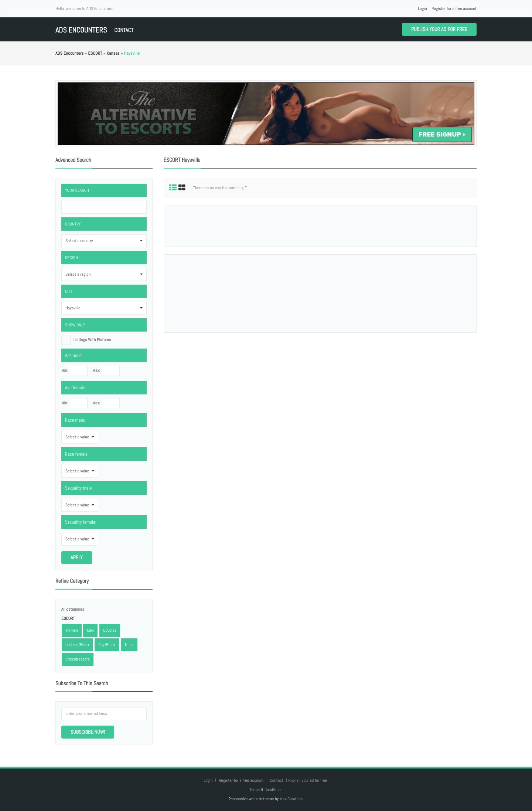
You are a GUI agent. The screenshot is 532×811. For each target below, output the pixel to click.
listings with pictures (92, 340)
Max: (96, 370)
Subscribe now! (88, 732)
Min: (65, 370)
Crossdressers (78, 659)
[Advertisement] (320, 226)
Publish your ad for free (439, 29)
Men (90, 630)
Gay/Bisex (107, 645)
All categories (73, 609)
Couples (110, 630)
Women (72, 630)
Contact (124, 30)
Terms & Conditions (266, 790)
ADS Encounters (81, 30)
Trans (129, 645)
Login (422, 9)
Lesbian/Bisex (77, 645)
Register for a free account (454, 9)
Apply (77, 557)
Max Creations (292, 799)
